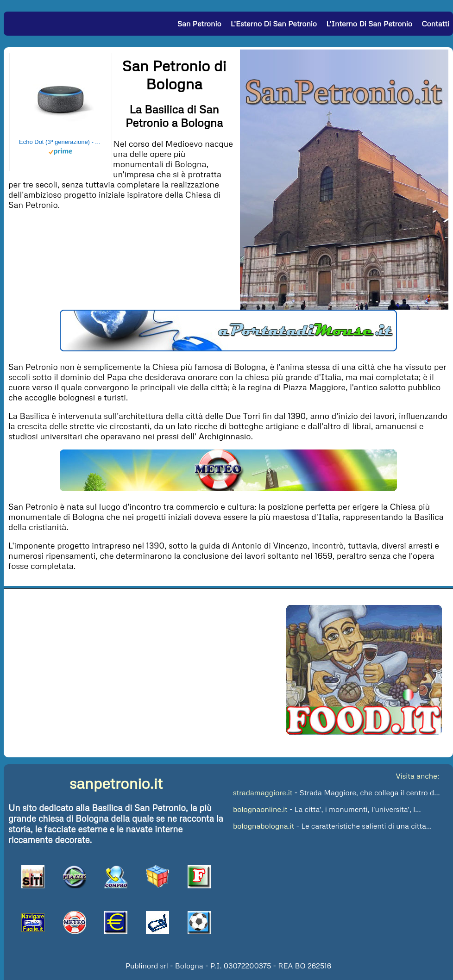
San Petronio (199, 24)
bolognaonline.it (260, 809)
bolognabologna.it (264, 826)
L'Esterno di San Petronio (274, 24)
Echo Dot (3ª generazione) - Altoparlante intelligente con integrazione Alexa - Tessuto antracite (61, 142)
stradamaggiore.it (263, 793)
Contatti (435, 24)
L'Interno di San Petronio (369, 24)
